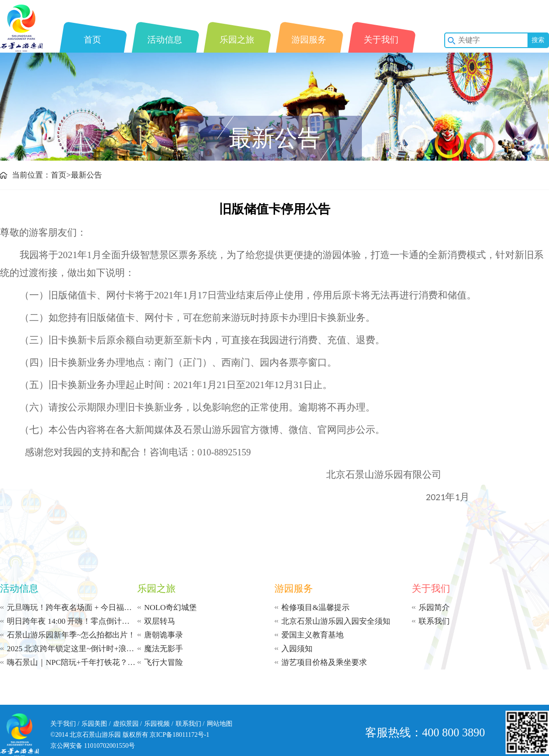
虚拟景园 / (127, 724)
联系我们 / (190, 724)
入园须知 (297, 649)
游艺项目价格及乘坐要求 (324, 662)
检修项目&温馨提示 (315, 607)
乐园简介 (434, 607)
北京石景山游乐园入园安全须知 (336, 621)
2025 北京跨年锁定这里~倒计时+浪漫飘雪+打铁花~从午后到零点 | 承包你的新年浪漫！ (72, 649)
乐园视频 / (159, 724)
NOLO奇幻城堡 (170, 607)
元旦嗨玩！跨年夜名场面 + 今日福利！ (72, 607)
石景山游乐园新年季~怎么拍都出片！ (71, 635)
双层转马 (160, 621)
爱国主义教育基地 (312, 635)
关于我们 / (65, 724)
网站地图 (220, 724)
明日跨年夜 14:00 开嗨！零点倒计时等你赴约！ (72, 621)
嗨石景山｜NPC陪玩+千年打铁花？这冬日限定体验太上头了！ (72, 662)
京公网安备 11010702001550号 (93, 746)
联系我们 (434, 621)
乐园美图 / (96, 724)
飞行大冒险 (164, 662)
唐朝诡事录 (164, 635)
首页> (61, 175)
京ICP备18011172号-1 (179, 735)
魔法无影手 (164, 649)
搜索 (538, 40)
